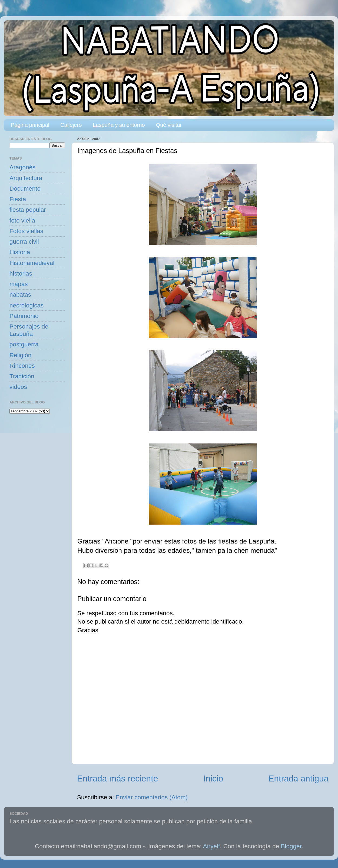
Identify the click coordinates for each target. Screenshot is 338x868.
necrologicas (26, 305)
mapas (19, 284)
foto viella (22, 221)
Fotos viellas (26, 231)
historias (21, 274)
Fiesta (18, 199)
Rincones (22, 366)
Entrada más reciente (117, 778)
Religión (20, 355)
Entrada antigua (299, 778)
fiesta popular (28, 210)
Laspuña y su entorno (119, 125)
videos (18, 387)
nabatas (20, 295)
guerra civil (24, 242)
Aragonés (22, 167)
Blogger (291, 846)
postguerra (24, 344)
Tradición (22, 376)
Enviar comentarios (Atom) (152, 797)
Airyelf (212, 846)
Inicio (213, 778)
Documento (25, 189)
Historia (20, 252)
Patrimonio (24, 316)
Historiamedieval (32, 263)
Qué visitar (169, 125)
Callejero (71, 125)
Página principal (30, 125)
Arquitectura (26, 178)
